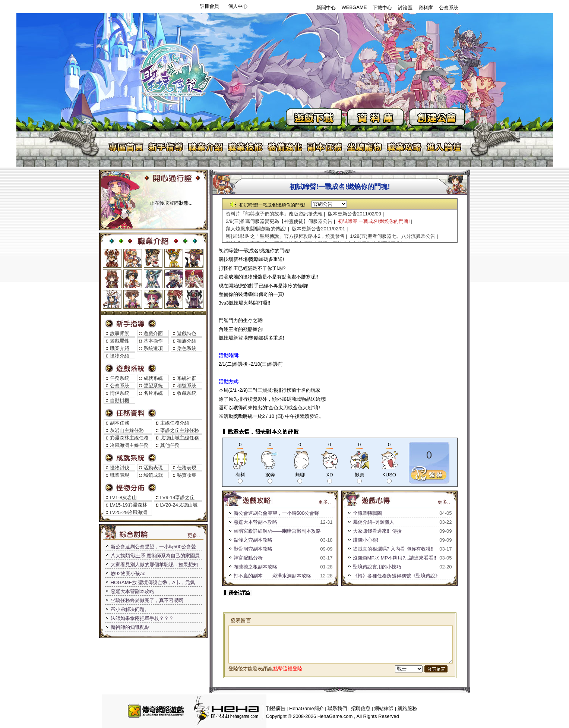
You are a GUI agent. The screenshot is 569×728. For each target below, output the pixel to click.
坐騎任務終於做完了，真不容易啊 (147, 600)
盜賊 (133, 258)
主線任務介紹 (175, 423)
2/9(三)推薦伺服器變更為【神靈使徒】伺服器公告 (279, 221)
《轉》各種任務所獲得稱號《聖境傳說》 (396, 576)
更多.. (194, 535)
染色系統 (187, 348)
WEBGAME (354, 7)
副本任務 (325, 147)
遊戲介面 (153, 333)
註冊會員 (209, 6)
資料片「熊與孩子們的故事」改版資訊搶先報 (274, 214)
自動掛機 (120, 401)
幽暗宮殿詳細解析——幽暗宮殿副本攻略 (277, 531)
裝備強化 (285, 147)
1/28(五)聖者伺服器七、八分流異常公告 (393, 236)
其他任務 (170, 445)
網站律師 (384, 708)
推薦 (429, 474)
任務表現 (187, 468)
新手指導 (166, 147)
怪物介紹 (120, 356)
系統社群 (187, 378)
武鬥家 (133, 279)
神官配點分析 (248, 558)
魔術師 (194, 258)
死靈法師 (194, 299)
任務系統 (120, 378)
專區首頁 (126, 147)
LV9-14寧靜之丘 (178, 497)
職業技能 (245, 147)
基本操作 (153, 341)
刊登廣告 (276, 708)
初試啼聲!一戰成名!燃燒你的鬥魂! (374, 221)
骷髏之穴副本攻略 (253, 540)
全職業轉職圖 (367, 513)
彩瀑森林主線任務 (129, 438)
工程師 (153, 279)
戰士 (112, 258)
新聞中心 (326, 8)
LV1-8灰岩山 (124, 497)
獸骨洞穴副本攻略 (253, 549)
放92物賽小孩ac (128, 573)
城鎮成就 (153, 475)
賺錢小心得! (366, 540)
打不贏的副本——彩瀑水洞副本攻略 (272, 576)
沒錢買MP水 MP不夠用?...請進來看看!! (395, 558)
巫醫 (174, 299)
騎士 (112, 279)
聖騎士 (112, 299)
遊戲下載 (314, 117)
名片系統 (153, 393)
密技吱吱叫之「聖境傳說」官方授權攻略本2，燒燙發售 (285, 236)
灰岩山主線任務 (127, 430)
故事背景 (120, 333)
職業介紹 (206, 147)
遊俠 (153, 299)
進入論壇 (445, 147)
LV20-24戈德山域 (179, 505)
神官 (174, 258)
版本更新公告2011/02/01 (318, 229)
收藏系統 (187, 393)
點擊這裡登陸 (288, 669)
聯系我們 (337, 708)
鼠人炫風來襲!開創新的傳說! (256, 229)
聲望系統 (153, 386)
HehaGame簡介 (306, 708)
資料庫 (426, 8)
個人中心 (238, 6)
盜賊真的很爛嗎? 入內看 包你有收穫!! (393, 549)
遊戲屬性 (120, 341)
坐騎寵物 (365, 147)
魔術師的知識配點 (130, 627)
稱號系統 (187, 386)
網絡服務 (407, 708)
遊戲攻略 (405, 147)
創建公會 (437, 117)
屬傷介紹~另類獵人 (374, 522)
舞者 (133, 299)
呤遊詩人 (174, 279)
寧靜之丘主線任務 (180, 430)
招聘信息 (361, 708)
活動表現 (153, 468)
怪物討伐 (120, 468)
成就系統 (153, 378)
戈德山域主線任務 (180, 438)
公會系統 (449, 8)
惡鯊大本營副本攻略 (132, 591)
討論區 (405, 8)
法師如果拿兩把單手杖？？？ (142, 618)
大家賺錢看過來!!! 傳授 (377, 531)
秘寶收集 (187, 475)
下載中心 (382, 8)
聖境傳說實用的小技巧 (377, 567)
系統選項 (153, 348)
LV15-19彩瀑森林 (129, 505)
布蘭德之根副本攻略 (255, 567)
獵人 (153, 258)
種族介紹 (187, 341)
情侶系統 (120, 393)
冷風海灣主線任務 (129, 445)
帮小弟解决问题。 (130, 609)
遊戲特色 (187, 333)
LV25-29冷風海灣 (129, 512)
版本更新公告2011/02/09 (355, 214)
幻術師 (194, 279)
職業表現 (120, 475)
